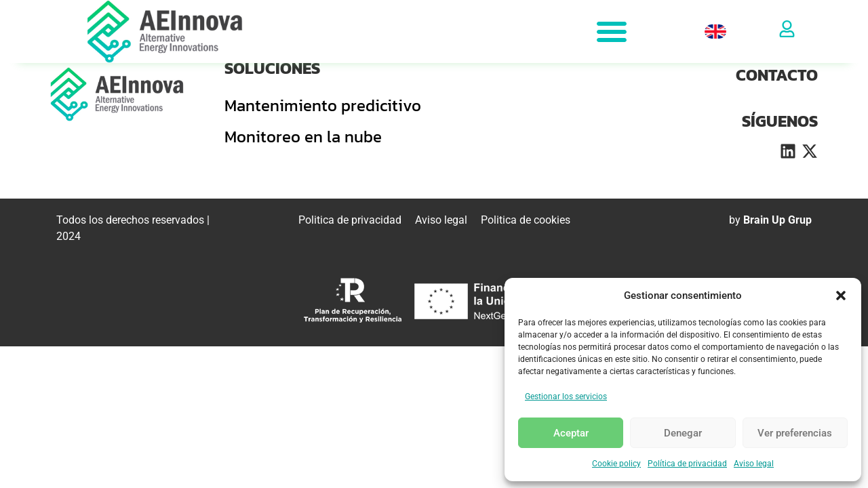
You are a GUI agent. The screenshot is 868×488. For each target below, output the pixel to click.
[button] (841, 296)
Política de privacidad (687, 464)
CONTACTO (777, 75)
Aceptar (571, 433)
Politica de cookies (526, 220)
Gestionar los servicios (566, 396)
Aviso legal (754, 464)
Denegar (683, 433)
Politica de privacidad (350, 220)
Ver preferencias (795, 433)
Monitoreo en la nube (303, 137)
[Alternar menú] (612, 31)
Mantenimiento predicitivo (323, 105)
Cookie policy (616, 464)
